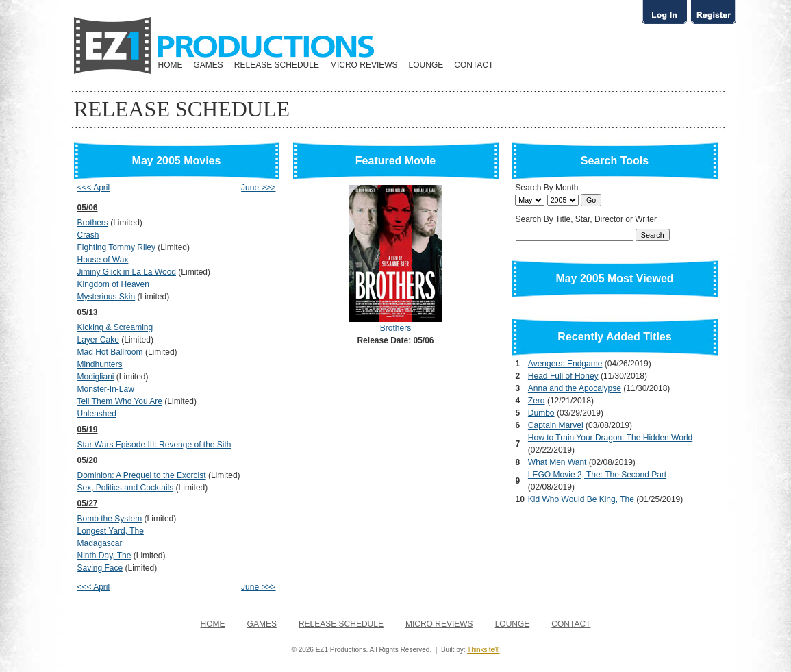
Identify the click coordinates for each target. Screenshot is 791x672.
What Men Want (557, 462)
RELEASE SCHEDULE (277, 65)
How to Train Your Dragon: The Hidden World (610, 438)
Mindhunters (100, 364)
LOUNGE (426, 65)
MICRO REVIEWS (364, 65)
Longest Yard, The (111, 531)
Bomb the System (110, 519)
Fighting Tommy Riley (116, 247)
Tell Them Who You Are (120, 401)
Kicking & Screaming (115, 327)
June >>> (258, 188)
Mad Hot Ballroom (110, 352)
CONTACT (474, 65)
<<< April (94, 188)
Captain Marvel (556, 425)
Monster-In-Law (106, 389)
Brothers (93, 223)
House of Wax (103, 260)
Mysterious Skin (106, 297)
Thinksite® (483, 650)
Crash (88, 235)
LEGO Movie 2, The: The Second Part (597, 475)
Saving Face (100, 568)
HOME (171, 65)
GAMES (209, 65)
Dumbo (541, 413)
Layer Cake (98, 340)
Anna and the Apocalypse (575, 388)
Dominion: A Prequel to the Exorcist (142, 475)
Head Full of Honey (563, 376)
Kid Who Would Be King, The (581, 499)
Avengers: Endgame (565, 364)
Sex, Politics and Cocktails (126, 488)
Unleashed (97, 414)
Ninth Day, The (104, 556)
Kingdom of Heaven (113, 284)
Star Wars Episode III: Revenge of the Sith (154, 445)
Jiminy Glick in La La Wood (127, 272)
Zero (537, 401)
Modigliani (96, 377)
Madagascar (100, 543)
